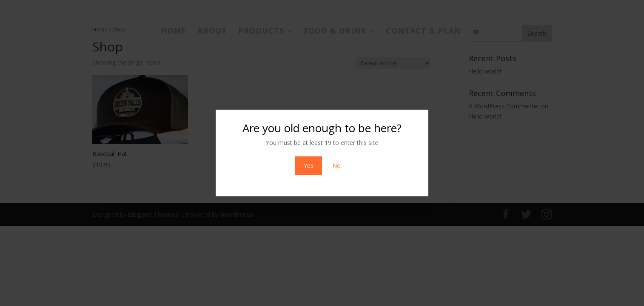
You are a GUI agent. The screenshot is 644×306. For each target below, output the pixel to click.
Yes (309, 166)
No (336, 166)
